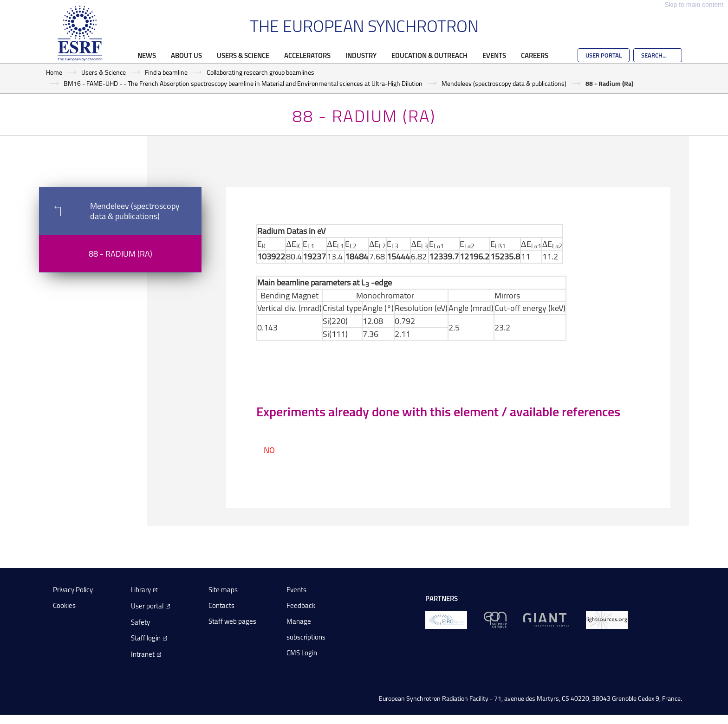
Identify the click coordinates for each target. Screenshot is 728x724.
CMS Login (302, 653)
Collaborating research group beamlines (260, 72)
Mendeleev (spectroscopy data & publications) (504, 83)
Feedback (301, 605)
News (147, 55)
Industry (361, 55)
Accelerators (307, 55)
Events (494, 55)
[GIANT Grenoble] (546, 619)
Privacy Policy (73, 590)
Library (141, 590)
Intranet (143, 654)
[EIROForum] (446, 619)
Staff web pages (232, 621)
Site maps (223, 590)
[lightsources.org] (607, 619)
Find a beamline (166, 72)
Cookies (64, 605)
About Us (186, 55)
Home (54, 72)
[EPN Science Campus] (495, 619)
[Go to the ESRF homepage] (80, 33)
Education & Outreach (429, 55)
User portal (147, 606)
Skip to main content (694, 5)
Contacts (221, 605)
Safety (140, 622)
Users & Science (243, 55)
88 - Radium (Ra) (120, 253)
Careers (535, 55)
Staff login (146, 638)
